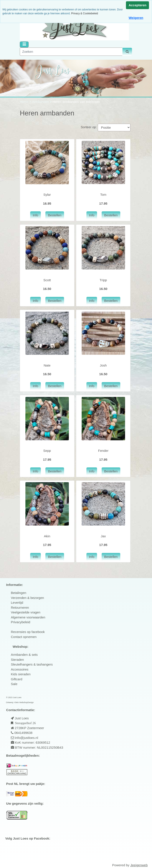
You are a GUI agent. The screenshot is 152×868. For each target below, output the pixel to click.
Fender (103, 451)
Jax (103, 536)
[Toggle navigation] (24, 44)
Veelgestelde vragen (26, 612)
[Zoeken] (71, 52)
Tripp (103, 280)
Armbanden (41, 102)
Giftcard (17, 679)
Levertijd (17, 603)
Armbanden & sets (24, 655)
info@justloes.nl (26, 738)
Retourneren (20, 607)
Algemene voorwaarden (28, 617)
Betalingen (19, 593)
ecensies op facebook (29, 632)
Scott (47, 280)
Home (25, 102)
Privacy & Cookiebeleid (85, 13)
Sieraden (17, 660)
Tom (103, 195)
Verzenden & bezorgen (27, 598)
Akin (47, 536)
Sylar (47, 195)
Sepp (47, 451)
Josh (103, 365)
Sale (14, 684)
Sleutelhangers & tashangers (32, 664)
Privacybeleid (21, 622)
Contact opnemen (24, 637)
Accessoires (20, 669)
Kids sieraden (21, 674)
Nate (47, 365)
